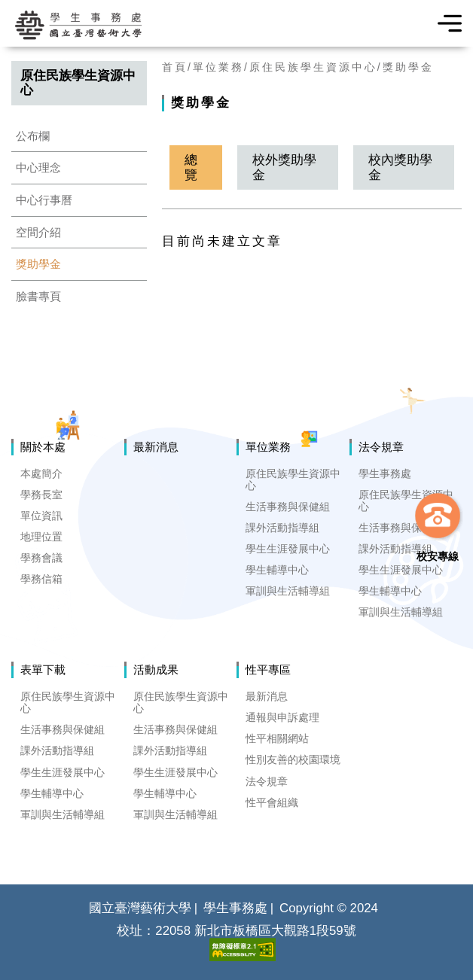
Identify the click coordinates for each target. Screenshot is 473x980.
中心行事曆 (44, 200)
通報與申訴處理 (282, 717)
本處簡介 (41, 473)
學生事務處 (385, 473)
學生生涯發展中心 (288, 549)
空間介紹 (38, 232)
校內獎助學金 (400, 167)
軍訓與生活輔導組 (288, 591)
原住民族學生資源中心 (313, 67)
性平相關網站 (277, 738)
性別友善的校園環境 (293, 759)
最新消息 (156, 447)
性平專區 (268, 670)
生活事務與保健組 (288, 507)
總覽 (191, 167)
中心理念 (38, 167)
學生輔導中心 (277, 570)
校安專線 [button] (438, 556)
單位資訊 (41, 516)
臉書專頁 (38, 296)
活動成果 (156, 670)
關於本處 (43, 447)
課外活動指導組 (282, 528)
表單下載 (43, 670)
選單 (445, 23)
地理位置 (41, 537)
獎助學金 (38, 264)
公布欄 (33, 136)
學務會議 (41, 558)
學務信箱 (41, 579)
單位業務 (218, 67)
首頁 (175, 67)
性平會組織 (272, 802)
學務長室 (41, 495)
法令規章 (381, 447)
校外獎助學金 (284, 167)
